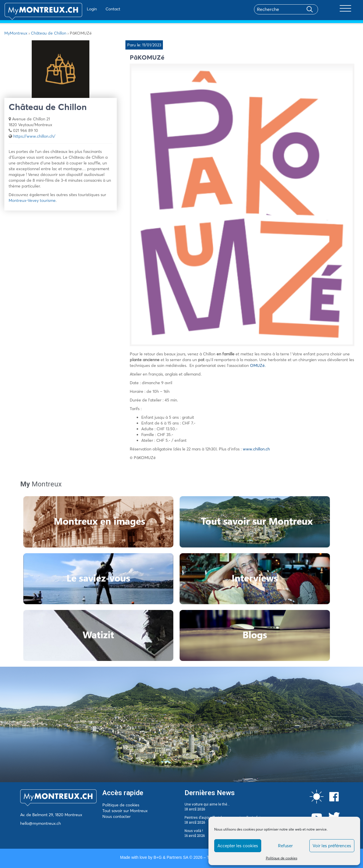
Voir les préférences (332, 846)
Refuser (285, 846)
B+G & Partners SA (171, 857)
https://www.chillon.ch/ (34, 136)
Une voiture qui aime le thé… (207, 804)
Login (75, 9)
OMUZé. (258, 365)
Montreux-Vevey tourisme (32, 200)
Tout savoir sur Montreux (125, 811)
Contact (96, 9)
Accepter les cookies (238, 846)
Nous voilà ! (194, 831)
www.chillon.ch (256, 449)
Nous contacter (116, 816)
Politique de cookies (282, 858)
